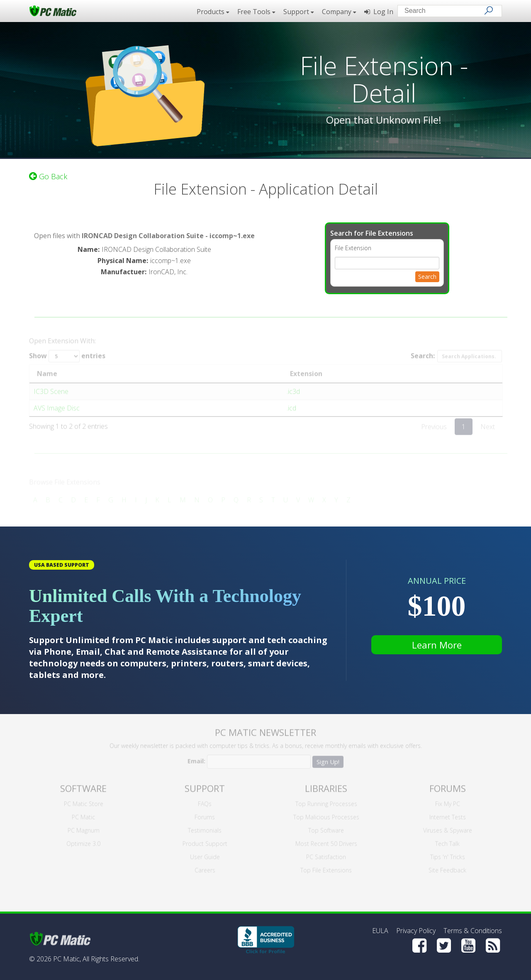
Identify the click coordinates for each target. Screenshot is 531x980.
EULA (380, 931)
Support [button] (298, 12)
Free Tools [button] (256, 12)
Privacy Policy (416, 931)
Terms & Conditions (473, 931)
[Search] (489, 10)
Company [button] (339, 12)
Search (427, 274)
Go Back (48, 173)
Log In (379, 12)
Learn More (437, 645)
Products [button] (213, 12)
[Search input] (444, 12)
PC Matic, (67, 959)
